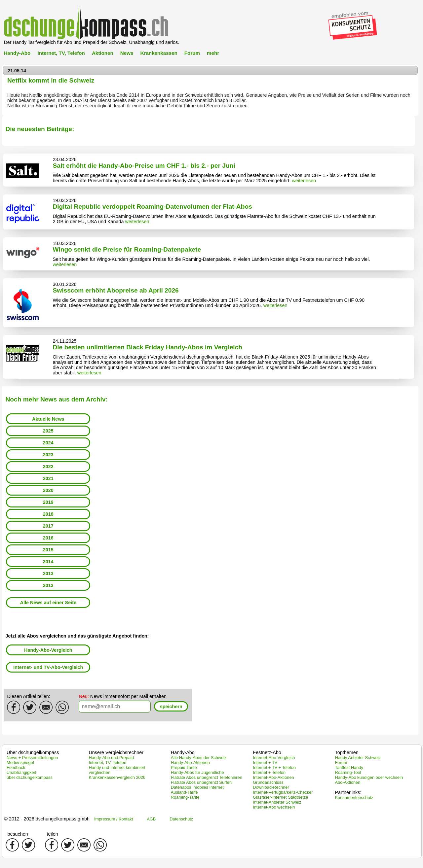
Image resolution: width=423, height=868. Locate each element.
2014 (48, 562)
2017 (48, 526)
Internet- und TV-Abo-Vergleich (48, 667)
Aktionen (103, 53)
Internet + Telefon (269, 772)
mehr (213, 53)
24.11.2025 (64, 341)
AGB (151, 819)
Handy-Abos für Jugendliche (197, 772)
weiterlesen (304, 181)
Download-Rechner (271, 787)
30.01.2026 (64, 284)
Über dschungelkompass (33, 752)
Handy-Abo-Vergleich (48, 650)
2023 (48, 455)
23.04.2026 (64, 159)
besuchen (18, 834)
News (127, 53)
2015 (48, 550)
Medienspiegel (20, 763)
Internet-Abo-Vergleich (274, 758)
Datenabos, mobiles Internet (197, 787)
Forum (192, 53)
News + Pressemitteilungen (32, 758)
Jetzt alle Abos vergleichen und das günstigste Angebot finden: (77, 636)
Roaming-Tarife (185, 797)
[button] (171, 706)
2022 (48, 467)
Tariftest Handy (349, 767)
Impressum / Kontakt (114, 819)
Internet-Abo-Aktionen (273, 777)
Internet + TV (265, 763)
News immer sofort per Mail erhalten (123, 696)
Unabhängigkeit (21, 772)
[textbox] (115, 707)
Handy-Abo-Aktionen (190, 763)
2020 (48, 490)
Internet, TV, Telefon (61, 53)
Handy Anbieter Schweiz (358, 758)
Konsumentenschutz (354, 798)
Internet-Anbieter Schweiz (277, 802)
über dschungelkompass (30, 777)
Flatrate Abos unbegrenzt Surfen (201, 782)
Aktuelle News (48, 419)
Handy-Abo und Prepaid (111, 758)
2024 (48, 443)
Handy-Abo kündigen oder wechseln (369, 777)
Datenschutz (181, 819)
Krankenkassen (159, 53)
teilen (52, 834)
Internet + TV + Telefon (274, 767)
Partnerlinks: (348, 792)
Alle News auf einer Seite (48, 603)
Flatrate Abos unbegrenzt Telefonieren (207, 777)
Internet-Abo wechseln (274, 807)
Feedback (16, 767)
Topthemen (347, 752)
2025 (48, 431)
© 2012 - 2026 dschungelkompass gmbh (47, 819)
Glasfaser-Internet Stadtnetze (280, 797)
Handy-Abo (17, 53)
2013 (48, 573)
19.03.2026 (64, 200)
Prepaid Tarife (184, 767)
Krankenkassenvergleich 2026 (117, 777)
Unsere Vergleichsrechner (116, 752)
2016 (48, 538)
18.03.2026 (64, 243)
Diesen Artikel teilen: (28, 696)
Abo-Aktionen (348, 782)
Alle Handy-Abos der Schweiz (199, 758)
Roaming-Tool (348, 772)
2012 (48, 585)
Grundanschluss (268, 782)
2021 (48, 478)
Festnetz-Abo (267, 752)
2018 (48, 514)
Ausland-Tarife (184, 792)
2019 (48, 502)
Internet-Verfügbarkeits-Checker (283, 792)
